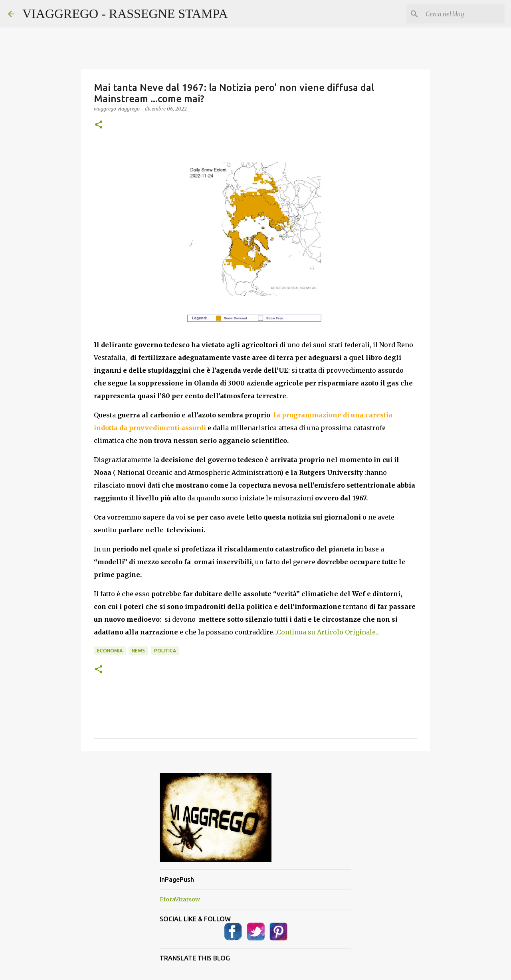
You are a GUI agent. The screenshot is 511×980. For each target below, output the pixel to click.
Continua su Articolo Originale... (328, 632)
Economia (110, 651)
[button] (99, 125)
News (138, 651)
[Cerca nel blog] (463, 14)
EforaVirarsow (180, 899)
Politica (165, 651)
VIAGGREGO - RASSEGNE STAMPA (125, 14)
